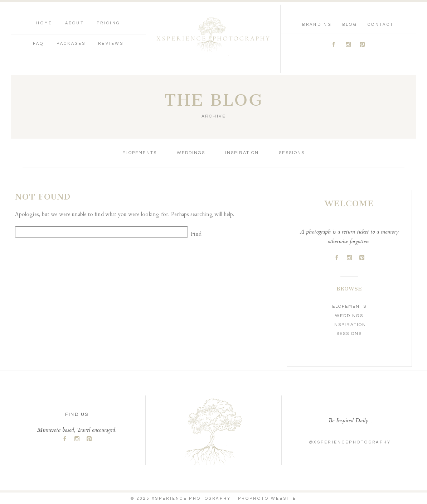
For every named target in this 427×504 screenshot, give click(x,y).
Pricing (108, 23)
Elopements (139, 153)
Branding (317, 25)
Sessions (292, 153)
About (75, 23)
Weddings (191, 153)
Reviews (111, 44)
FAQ (38, 44)
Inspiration (242, 153)
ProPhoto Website (267, 498)
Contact (381, 25)
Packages (71, 44)
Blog (350, 25)
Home (44, 23)
